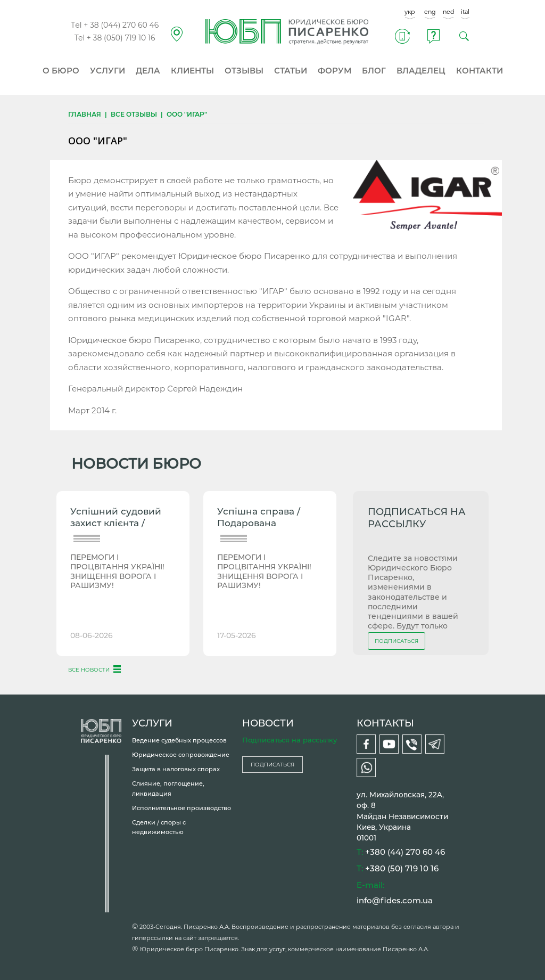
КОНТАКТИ (480, 71)
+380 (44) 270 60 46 (405, 852)
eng (430, 12)
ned (448, 12)
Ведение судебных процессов (179, 740)
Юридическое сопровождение (181, 755)
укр (410, 12)
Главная (85, 114)
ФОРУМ (335, 71)
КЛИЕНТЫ (192, 71)
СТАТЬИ (291, 71)
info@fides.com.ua (395, 900)
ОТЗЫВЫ (244, 71)
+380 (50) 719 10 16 (402, 868)
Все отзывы (134, 114)
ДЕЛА (148, 71)
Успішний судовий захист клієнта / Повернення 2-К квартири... (116, 518)
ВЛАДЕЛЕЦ (421, 71)
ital (465, 12)
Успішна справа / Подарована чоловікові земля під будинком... (267, 518)
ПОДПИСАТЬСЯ (397, 641)
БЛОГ (374, 71)
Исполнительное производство (181, 808)
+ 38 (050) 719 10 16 (121, 38)
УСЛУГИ (108, 71)
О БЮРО (61, 71)
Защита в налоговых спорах (176, 769)
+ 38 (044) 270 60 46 (121, 25)
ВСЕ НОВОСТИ (89, 670)
